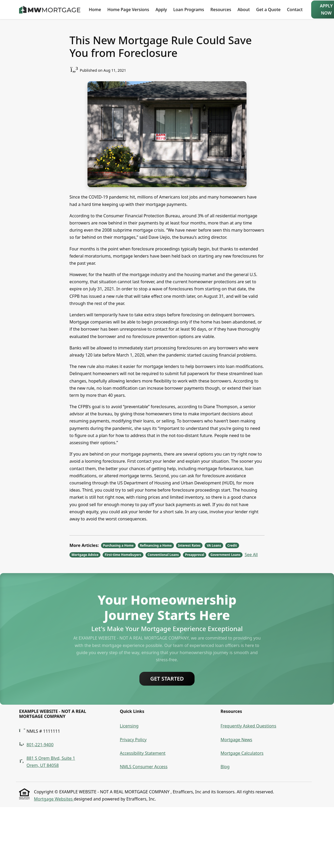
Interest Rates (189, 545)
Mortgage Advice (85, 555)
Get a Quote (268, 10)
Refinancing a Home (156, 545)
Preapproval (195, 555)
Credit (232, 545)
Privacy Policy (133, 740)
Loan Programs (189, 10)
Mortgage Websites (54, 799)
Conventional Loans (163, 555)
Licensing (129, 726)
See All (251, 555)
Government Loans (225, 555)
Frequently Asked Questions (248, 726)
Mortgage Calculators (242, 753)
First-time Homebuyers (123, 555)
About (244, 10)
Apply (161, 10)
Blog (225, 767)
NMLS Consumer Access (144, 767)
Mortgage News (236, 740)
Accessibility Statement (143, 753)
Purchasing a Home (118, 545)
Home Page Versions (128, 10)
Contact (295, 10)
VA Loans (214, 545)
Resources (221, 10)
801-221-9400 (40, 745)
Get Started (167, 679)
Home (95, 10)
